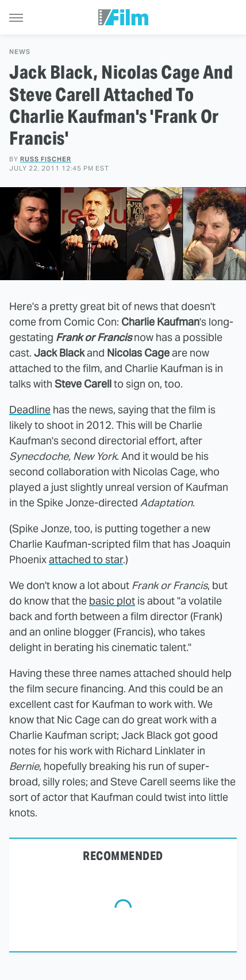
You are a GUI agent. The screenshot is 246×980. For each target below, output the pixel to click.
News (20, 52)
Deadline (30, 410)
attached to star (86, 559)
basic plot (112, 601)
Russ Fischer (46, 159)
